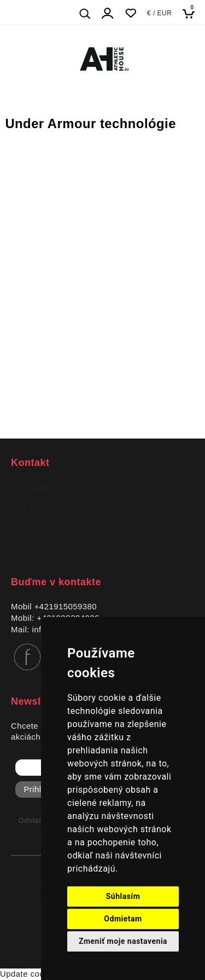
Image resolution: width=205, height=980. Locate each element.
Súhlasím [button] (123, 896)
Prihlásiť (40, 789)
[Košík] (192, 13)
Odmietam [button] (123, 919)
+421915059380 (66, 607)
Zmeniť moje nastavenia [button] (123, 941)
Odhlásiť (33, 820)
